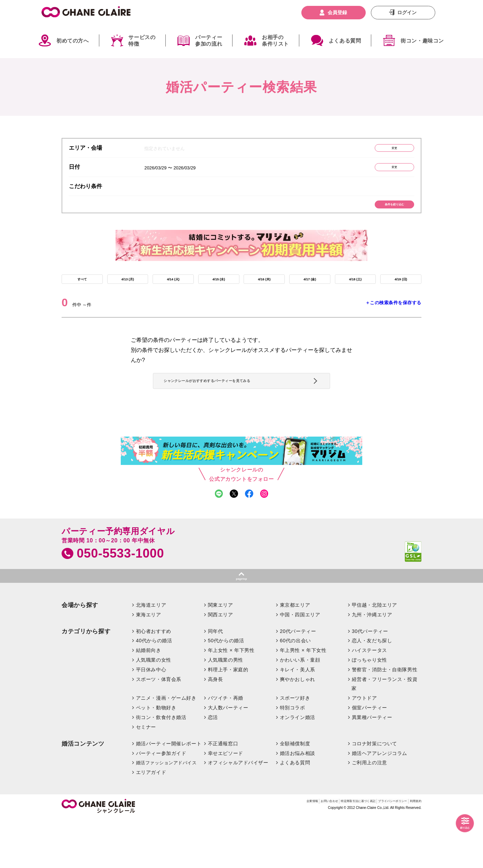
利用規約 (412, 852)
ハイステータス (370, 700)
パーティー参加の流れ (209, 41)
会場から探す (80, 654)
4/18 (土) (355, 294)
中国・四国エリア (300, 664)
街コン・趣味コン (422, 41)
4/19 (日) (401, 294)
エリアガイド (151, 822)
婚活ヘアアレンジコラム (380, 802)
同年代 (216, 680)
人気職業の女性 (154, 709)
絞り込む (459, 825)
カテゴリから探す (86, 680)
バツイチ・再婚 (226, 747)
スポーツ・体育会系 (159, 728)
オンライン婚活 (298, 766)
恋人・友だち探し (372, 690)
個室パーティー (370, 757)
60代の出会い (295, 690)
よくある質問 (345, 41)
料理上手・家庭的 (228, 719)
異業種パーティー (372, 766)
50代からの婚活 (226, 690)
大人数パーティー (228, 757)
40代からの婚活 (154, 690)
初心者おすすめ (154, 680)
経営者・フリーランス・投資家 (384, 733)
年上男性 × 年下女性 (303, 700)
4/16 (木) (264, 294)
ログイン (407, 12)
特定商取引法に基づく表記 (318, 852)
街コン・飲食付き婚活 (161, 766)
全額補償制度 (295, 793)
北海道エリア (151, 654)
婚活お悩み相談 (298, 802)
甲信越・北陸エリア (375, 654)
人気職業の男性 (226, 709)
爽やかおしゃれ (298, 728)
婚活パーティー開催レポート (169, 793)
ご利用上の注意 (370, 812)
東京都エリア (295, 654)
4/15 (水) (219, 294)
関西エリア (221, 664)
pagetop (241, 626)
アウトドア (364, 747)
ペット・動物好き (156, 757)
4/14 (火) (173, 294)
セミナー (146, 776)
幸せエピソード (226, 802)
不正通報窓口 (223, 793)
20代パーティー (298, 680)
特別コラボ (293, 757)
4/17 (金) (310, 294)
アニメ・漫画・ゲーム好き (166, 747)
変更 (382, 150)
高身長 (216, 728)
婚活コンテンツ (83, 793)
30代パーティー (370, 680)
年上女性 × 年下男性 (231, 700)
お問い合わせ (271, 852)
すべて (82, 294)
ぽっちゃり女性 (370, 709)
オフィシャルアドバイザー (238, 812)
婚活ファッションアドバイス (166, 812)
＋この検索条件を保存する (393, 321)
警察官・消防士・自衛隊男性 (385, 719)
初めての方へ (73, 41)
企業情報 (243, 852)
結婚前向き (149, 700)
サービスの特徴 (142, 41)
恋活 (213, 766)
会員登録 (337, 12)
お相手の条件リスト (275, 41)
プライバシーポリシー (375, 852)
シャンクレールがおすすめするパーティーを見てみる (239, 410)
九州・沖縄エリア (372, 664)
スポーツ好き (295, 747)
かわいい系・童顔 (300, 709)
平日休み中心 (151, 719)
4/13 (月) (128, 294)
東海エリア (149, 664)
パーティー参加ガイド (161, 802)
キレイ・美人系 (298, 719)
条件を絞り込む (382, 214)
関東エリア (221, 654)
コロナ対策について (375, 793)
